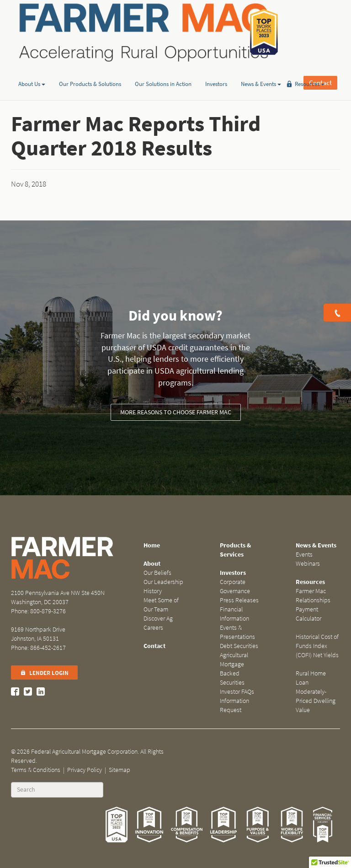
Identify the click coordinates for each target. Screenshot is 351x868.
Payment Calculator (308, 614)
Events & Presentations (237, 632)
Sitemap (120, 770)
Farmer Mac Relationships (313, 596)
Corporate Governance (235, 587)
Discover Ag (158, 619)
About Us (32, 70)
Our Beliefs (157, 573)
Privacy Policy (85, 770)
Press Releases (239, 600)
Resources (310, 70)
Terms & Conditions (36, 770)
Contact (320, 32)
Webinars (308, 564)
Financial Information (234, 614)
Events (304, 555)
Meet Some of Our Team (161, 605)
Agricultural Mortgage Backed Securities (234, 669)
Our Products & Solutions (90, 70)
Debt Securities (239, 646)
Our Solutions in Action (163, 70)
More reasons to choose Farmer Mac (176, 412)
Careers (153, 628)
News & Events (261, 70)
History (153, 591)
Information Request (234, 705)
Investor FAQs (237, 692)
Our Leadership (163, 582)
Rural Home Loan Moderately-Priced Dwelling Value (316, 692)
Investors (216, 70)
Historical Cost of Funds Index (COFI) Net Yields (317, 646)
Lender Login (44, 673)
